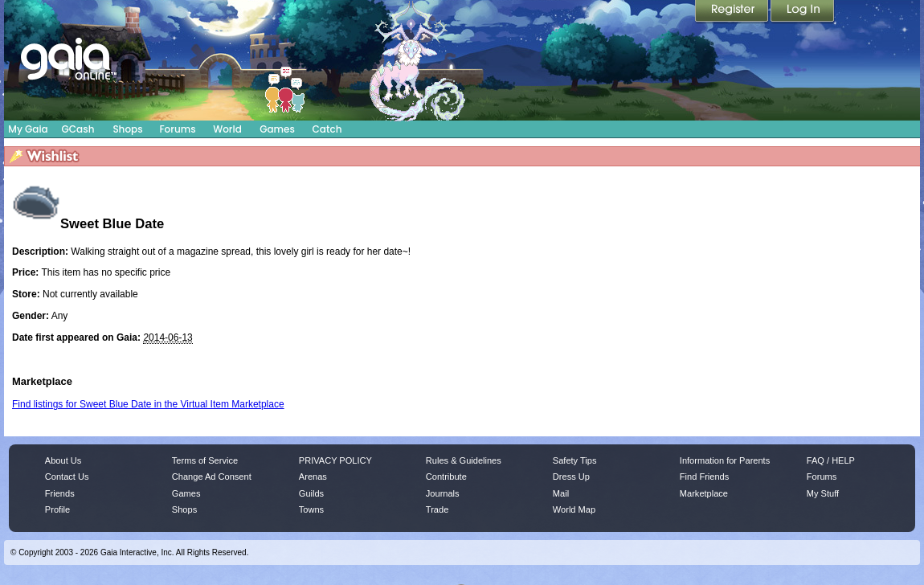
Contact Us (67, 477)
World (227, 129)
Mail (561, 493)
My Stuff (823, 493)
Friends (60, 493)
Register (733, 12)
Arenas (313, 477)
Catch (327, 129)
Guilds (311, 493)
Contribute (446, 477)
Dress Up (571, 477)
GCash (78, 129)
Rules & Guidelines (464, 460)
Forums (177, 129)
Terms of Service (205, 460)
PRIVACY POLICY (335, 460)
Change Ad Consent (212, 477)
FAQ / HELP (831, 460)
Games (277, 129)
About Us (63, 460)
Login (803, 12)
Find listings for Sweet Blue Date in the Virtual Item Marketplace (148, 404)
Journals (443, 493)
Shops (127, 129)
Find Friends (704, 477)
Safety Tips (575, 460)
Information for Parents (725, 460)
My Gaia (28, 129)
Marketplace (704, 493)
